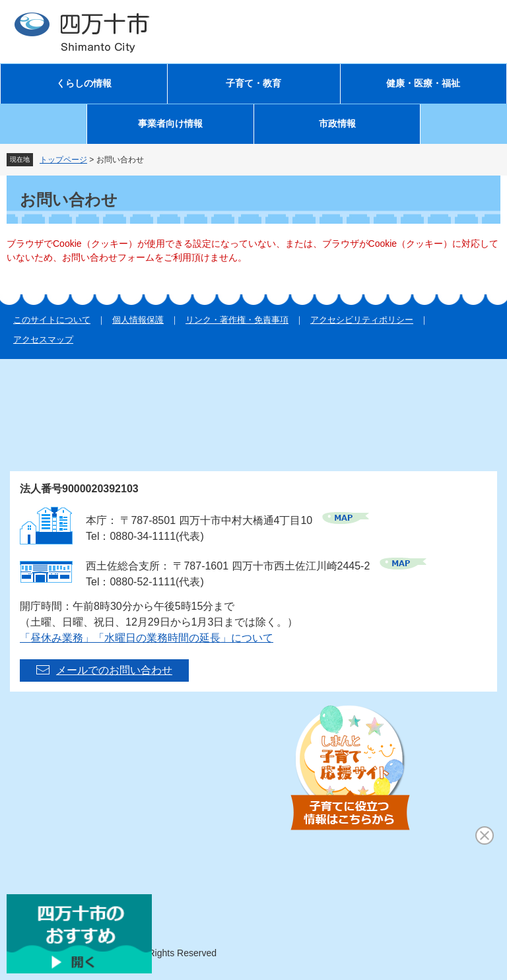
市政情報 (337, 124)
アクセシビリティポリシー (362, 320)
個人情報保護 (138, 320)
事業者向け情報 (170, 124)
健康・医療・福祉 (423, 83)
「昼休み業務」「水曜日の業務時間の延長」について (147, 638)
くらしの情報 (84, 83)
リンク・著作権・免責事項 (237, 320)
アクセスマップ (43, 340)
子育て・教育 (253, 83)
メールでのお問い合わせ (114, 670)
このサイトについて (52, 320)
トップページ (63, 160)
